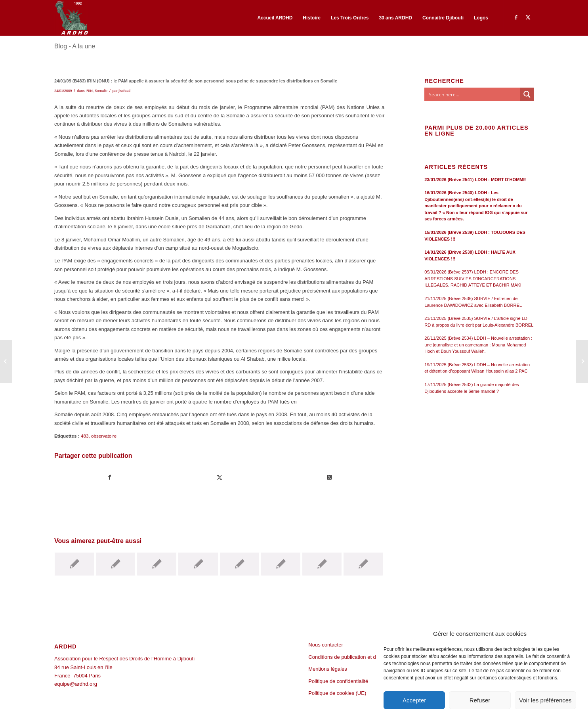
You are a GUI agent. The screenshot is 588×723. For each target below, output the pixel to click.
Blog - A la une (75, 46)
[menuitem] (275, 18)
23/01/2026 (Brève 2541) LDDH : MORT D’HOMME (475, 180)
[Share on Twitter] (329, 477)
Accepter (414, 700)
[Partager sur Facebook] (110, 477)
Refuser (480, 700)
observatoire (104, 436)
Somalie (101, 91)
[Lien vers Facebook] (516, 17)
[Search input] (473, 94)
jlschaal (124, 91)
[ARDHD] (71, 18)
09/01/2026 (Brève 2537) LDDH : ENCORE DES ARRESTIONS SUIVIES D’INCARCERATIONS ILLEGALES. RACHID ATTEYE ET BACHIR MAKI (473, 278)
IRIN (89, 91)
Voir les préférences (545, 700)
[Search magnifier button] (527, 94)
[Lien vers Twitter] (528, 17)
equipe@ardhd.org (76, 684)
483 (85, 436)
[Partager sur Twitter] (220, 477)
